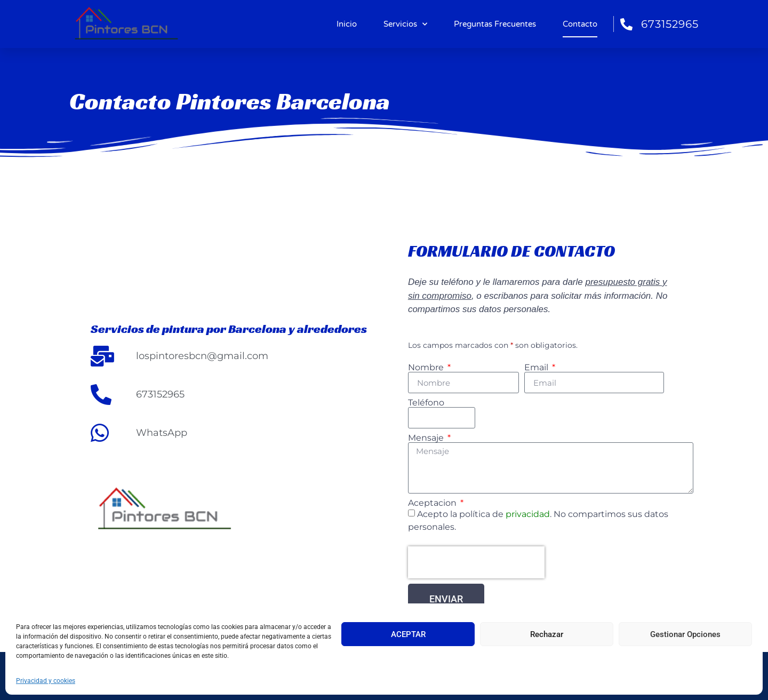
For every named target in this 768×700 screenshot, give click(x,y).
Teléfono (426, 403)
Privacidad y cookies (46, 681)
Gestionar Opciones (685, 634)
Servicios (405, 24)
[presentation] (476, 562)
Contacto (580, 24)
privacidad (527, 514)
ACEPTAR (408, 634)
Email (537, 368)
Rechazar (547, 634)
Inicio (347, 24)
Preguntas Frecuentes (495, 24)
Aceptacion (433, 503)
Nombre (427, 368)
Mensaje (427, 438)
